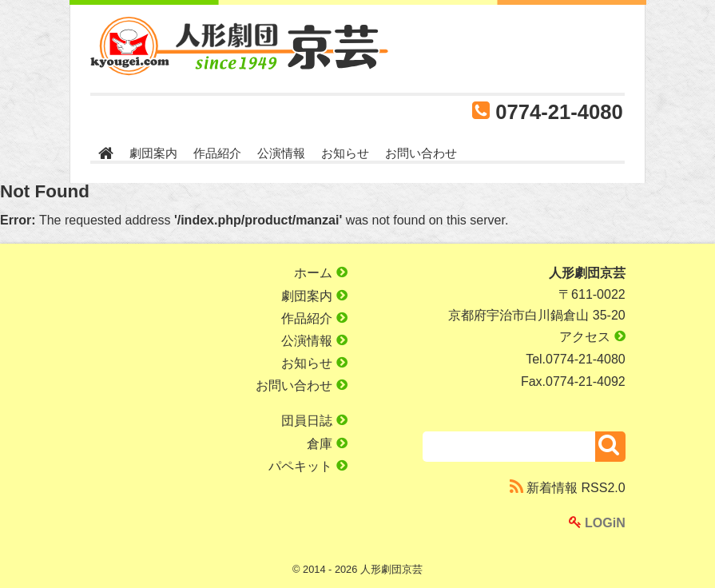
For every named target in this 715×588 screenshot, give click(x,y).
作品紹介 (217, 153)
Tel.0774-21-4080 (576, 359)
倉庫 (327, 444)
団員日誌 (314, 421)
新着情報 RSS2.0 (568, 488)
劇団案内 (153, 153)
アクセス (592, 337)
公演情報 (281, 153)
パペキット (308, 466)
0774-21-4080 (559, 112)
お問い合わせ (421, 153)
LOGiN (597, 523)
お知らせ (345, 153)
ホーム (320, 273)
